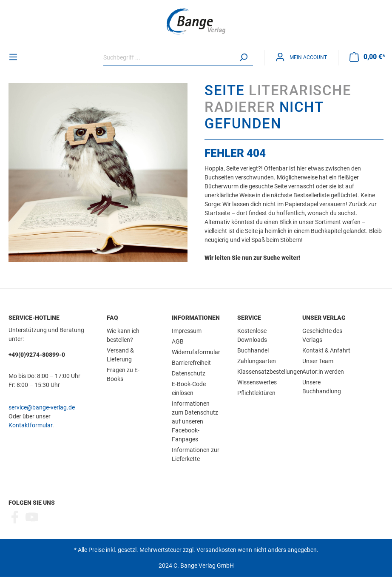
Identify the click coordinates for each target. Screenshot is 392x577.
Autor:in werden (323, 372)
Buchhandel (253, 350)
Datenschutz (189, 373)
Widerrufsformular (196, 352)
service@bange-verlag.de (42, 407)
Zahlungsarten (257, 361)
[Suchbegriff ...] (169, 58)
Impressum (187, 331)
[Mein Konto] (301, 57)
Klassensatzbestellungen (270, 372)
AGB (178, 341)
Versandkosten (216, 550)
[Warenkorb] (367, 57)
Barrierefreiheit (191, 363)
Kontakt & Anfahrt (326, 350)
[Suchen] (243, 58)
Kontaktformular (30, 425)
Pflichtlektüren (256, 393)
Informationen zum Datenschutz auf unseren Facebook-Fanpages (195, 421)
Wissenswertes (257, 382)
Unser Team (318, 361)
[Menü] (13, 57)
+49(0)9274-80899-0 (37, 355)
